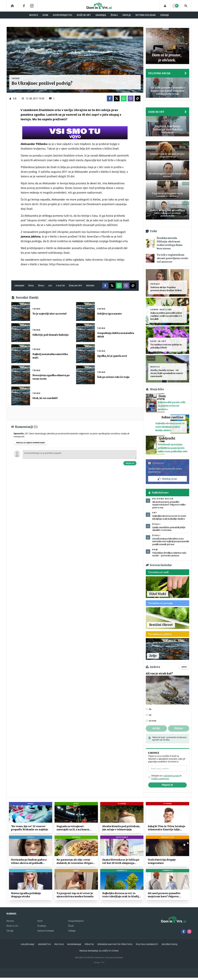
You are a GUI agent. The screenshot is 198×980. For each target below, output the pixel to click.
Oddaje (165, 15)
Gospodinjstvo (62, 15)
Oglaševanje (28, 944)
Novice (34, 15)
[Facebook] (24, 6)
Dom (45, 15)
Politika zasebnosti (147, 944)
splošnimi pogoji (172, 776)
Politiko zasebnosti (160, 779)
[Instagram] (32, 6)
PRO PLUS (59, 944)
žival (31, 286)
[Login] (165, 6)
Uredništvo (44, 944)
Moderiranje (74, 944)
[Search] (186, 6)
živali (41, 286)
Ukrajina (19, 286)
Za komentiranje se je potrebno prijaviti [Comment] (80, 454)
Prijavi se (130, 463)
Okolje (127, 15)
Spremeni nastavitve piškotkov (115, 944)
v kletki (60, 286)
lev (50, 286)
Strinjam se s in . (166, 777)
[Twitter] (117, 98)
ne (150, 715)
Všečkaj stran (167, 479)
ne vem (153, 721)
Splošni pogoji (170, 944)
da (150, 709)
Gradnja (101, 15)
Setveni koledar (145, 15)
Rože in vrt (84, 15)
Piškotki (89, 944)
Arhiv (184, 667)
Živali (114, 15)
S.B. (15, 98)
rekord (90, 286)
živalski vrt (75, 286)
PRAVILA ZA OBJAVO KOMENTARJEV (31, 443)
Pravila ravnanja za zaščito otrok (99, 951)
